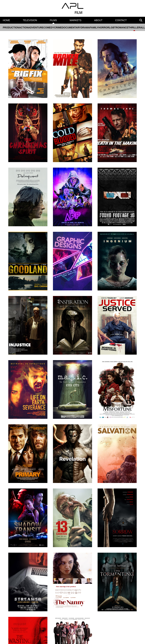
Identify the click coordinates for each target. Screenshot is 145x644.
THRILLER (134, 29)
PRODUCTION (11, 28)
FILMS (53, 21)
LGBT (112, 28)
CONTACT (121, 20)
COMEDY (49, 28)
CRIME (58, 28)
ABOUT (98, 20)
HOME (6, 20)
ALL (142, 28)
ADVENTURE (36, 28)
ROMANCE (122, 28)
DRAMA (85, 28)
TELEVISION (30, 20)
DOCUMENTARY (71, 28)
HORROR (104, 28)
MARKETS (76, 20)
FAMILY (94, 28)
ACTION (24, 28)
